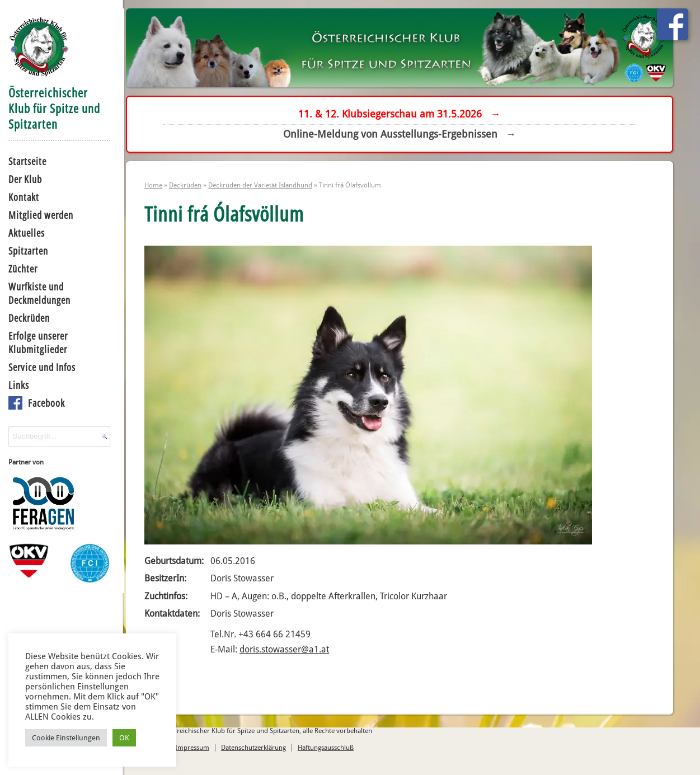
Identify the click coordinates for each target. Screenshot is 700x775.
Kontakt (22, 196)
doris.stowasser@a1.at (294, 654)
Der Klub (24, 178)
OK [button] (124, 737)
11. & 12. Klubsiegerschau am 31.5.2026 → (403, 115)
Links (17, 384)
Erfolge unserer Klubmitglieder (36, 341)
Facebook (45, 402)
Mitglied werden (39, 214)
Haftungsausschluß (335, 754)
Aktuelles (25, 232)
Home (163, 189)
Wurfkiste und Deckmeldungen (38, 292)
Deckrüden (27, 317)
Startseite (26, 160)
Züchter (21, 267)
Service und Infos (40, 366)
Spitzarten (27, 250)
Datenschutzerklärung (262, 754)
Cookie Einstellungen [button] (66, 737)
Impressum (201, 754)
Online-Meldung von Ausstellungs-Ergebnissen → (403, 135)
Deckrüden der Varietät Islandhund (270, 189)
